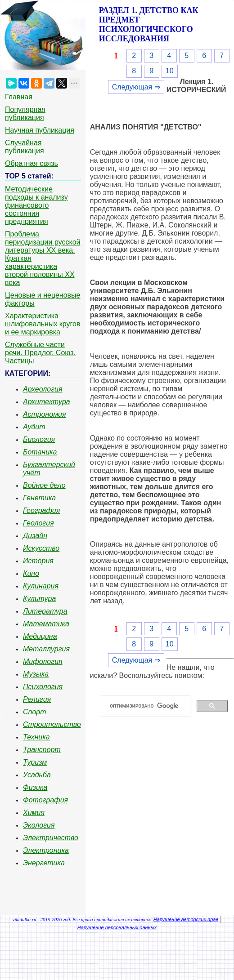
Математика (46, 624)
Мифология (43, 661)
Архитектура (47, 402)
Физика (35, 787)
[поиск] (149, 706)
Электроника (46, 850)
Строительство (52, 724)
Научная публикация (40, 130)
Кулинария (41, 586)
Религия (37, 699)
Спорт (35, 712)
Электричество (51, 838)
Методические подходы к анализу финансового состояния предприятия (36, 205)
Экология (39, 825)
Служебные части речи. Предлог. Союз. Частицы (40, 353)
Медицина (40, 636)
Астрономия (45, 414)
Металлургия (46, 649)
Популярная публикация (25, 114)
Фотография (45, 800)
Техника (36, 737)
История (38, 561)
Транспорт (42, 750)
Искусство (41, 548)
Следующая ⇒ (136, 87)
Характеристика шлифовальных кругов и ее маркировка (43, 324)
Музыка (36, 674)
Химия (34, 813)
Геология (38, 523)
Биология (39, 439)
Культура (39, 599)
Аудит (34, 427)
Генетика (39, 498)
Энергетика (44, 863)
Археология (43, 389)
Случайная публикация (25, 147)
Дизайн (35, 536)
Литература (45, 611)
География (41, 510)
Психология (43, 687)
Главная (19, 97)
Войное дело (44, 485)
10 (170, 71)
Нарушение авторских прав (186, 919)
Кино (31, 573)
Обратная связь (31, 163)
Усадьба (37, 775)
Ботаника (40, 452)
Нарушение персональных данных (117, 927)
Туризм (35, 762)
